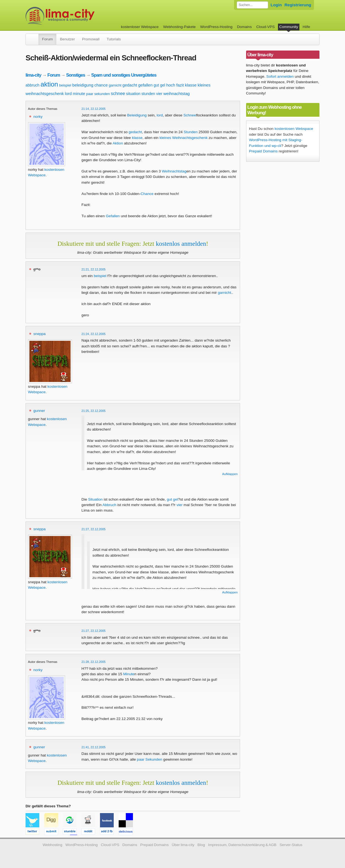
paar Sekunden (149, 759)
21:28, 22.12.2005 (94, 662)
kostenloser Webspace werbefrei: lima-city (80, 16)
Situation (95, 499)
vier (159, 94)
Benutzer (67, 39)
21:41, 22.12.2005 (94, 747)
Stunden (191, 132)
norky (38, 117)
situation (133, 94)
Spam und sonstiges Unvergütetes (124, 75)
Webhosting (52, 845)
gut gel (159, 85)
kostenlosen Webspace (294, 129)
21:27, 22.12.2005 (94, 529)
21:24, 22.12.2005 (94, 334)
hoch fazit (175, 85)
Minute (129, 674)
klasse (191, 85)
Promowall (91, 39)
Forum (47, 39)
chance (101, 85)
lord (68, 94)
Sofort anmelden (280, 76)
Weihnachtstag (174, 171)
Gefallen (113, 216)
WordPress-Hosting (216, 27)
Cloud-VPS (265, 27)
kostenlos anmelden (181, 244)
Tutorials (114, 39)
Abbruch (109, 505)
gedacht (130, 85)
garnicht (115, 85)
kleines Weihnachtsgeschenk (184, 138)
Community (289, 27)
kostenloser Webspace (140, 27)
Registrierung (298, 5)
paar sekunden (98, 94)
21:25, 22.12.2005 (94, 411)
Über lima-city (183, 845)
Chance (147, 194)
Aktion (118, 143)
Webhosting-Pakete (179, 27)
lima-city (33, 75)
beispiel (65, 85)
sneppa (40, 334)
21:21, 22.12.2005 (94, 269)
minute (79, 94)
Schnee (190, 115)
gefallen (145, 85)
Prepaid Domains (263, 151)
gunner (39, 411)
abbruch (33, 85)
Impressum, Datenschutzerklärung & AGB (242, 845)
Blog (201, 845)
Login (276, 5)
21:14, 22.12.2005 (94, 109)
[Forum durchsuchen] (252, 5)
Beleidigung (137, 115)
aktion (49, 84)
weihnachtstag (177, 94)
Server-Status (291, 845)
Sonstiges (76, 75)
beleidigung (83, 85)
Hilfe (306, 27)
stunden (148, 94)
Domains (244, 27)
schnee (118, 94)
